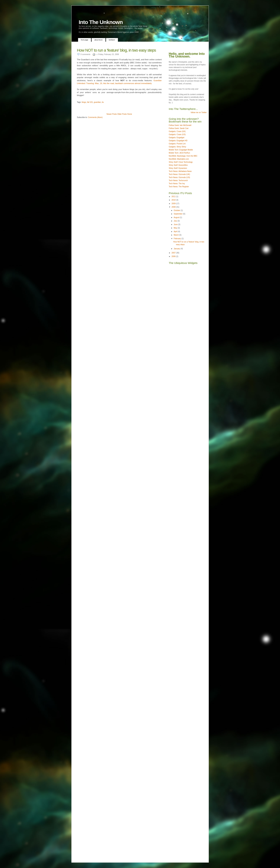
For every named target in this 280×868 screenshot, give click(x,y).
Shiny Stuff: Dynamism (178, 168)
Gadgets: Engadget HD (178, 141)
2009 (174, 204)
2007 (174, 253)
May (176, 228)
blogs (84, 102)
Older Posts (122, 114)
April (176, 232)
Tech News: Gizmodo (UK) (179, 174)
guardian (97, 102)
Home (130, 114)
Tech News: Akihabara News (180, 171)
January (177, 249)
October (177, 210)
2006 (174, 256)
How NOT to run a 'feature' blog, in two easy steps (117, 50)
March (177, 235)
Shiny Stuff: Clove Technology (181, 162)
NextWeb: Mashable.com (179, 159)
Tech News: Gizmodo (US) (179, 177)
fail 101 (90, 102)
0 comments (85, 54)
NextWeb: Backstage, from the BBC (183, 156)
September (178, 214)
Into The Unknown (101, 22)
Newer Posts (112, 114)
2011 (174, 197)
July (176, 221)
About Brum (99, 40)
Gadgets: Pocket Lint (177, 144)
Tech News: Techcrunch (178, 180)
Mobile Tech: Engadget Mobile (181, 150)
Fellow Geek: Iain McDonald (180, 125)
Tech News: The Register (179, 187)
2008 (174, 207)
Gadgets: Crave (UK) (177, 131)
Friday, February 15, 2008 (109, 54)
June (176, 224)
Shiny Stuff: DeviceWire (178, 165)
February (178, 239)
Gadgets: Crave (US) (177, 134)
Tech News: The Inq (177, 184)
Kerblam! (112, 40)
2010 (174, 200)
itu (103, 102)
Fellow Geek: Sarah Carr (179, 128)
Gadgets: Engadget (177, 138)
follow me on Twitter (199, 112)
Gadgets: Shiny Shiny (177, 147)
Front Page (85, 40)
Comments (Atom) (95, 117)
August (177, 217)
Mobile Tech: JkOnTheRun (179, 153)
